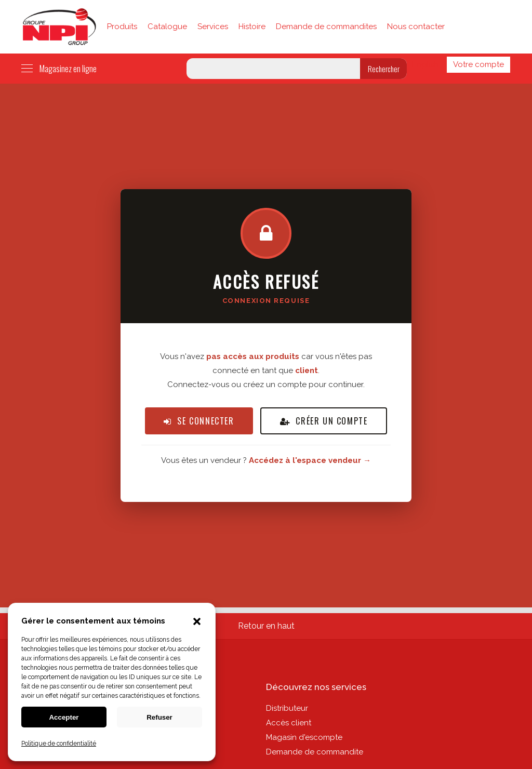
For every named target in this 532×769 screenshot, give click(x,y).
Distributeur (287, 708)
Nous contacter (416, 26)
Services (213, 26)
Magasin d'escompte (304, 737)
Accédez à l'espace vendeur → (310, 460)
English (425, 64)
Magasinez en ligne (59, 69)
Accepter (64, 717)
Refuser (159, 717)
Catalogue (167, 26)
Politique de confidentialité (59, 744)
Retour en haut (266, 626)
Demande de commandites (326, 26)
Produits (122, 26)
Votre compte (478, 64)
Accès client (289, 723)
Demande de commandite (315, 752)
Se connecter (199, 421)
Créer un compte (324, 421)
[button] (197, 622)
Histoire (252, 26)
